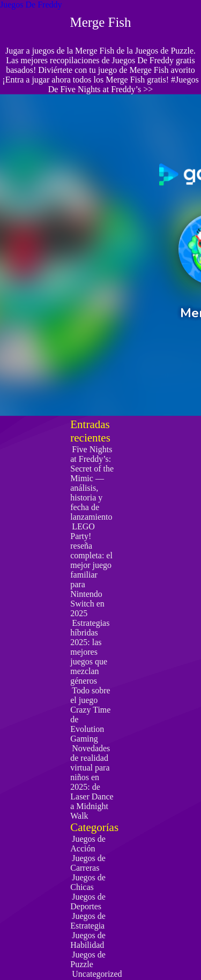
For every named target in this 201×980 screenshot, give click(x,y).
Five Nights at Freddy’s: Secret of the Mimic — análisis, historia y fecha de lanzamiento (92, 483)
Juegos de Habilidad (88, 940)
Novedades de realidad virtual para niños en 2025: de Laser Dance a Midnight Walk (92, 782)
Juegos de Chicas (88, 882)
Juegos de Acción (88, 844)
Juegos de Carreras (88, 863)
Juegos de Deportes (88, 902)
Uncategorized (97, 974)
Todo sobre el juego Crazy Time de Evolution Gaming (90, 715)
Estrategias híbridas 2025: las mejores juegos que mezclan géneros (90, 652)
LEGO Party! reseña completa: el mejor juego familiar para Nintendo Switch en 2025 (91, 570)
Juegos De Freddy (31, 5)
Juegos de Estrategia (88, 921)
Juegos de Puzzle (88, 959)
